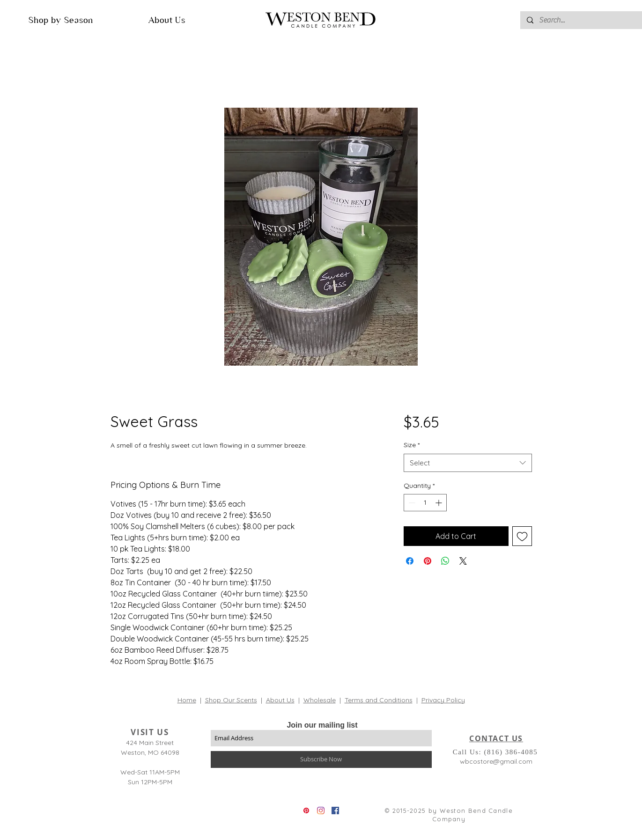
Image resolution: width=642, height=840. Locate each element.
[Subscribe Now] (321, 759)
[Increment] (439, 503)
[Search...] (585, 20)
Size (412, 445)
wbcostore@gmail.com (496, 761)
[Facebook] (335, 811)
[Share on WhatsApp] (445, 561)
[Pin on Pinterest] (428, 561)
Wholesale (320, 700)
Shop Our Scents (231, 700)
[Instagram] (321, 811)
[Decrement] (411, 503)
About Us (280, 700)
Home (187, 700)
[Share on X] (463, 561)
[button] (61, 20)
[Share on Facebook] (410, 561)
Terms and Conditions (379, 700)
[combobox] (468, 463)
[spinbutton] (425, 503)
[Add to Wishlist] (522, 536)
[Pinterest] (306, 811)
